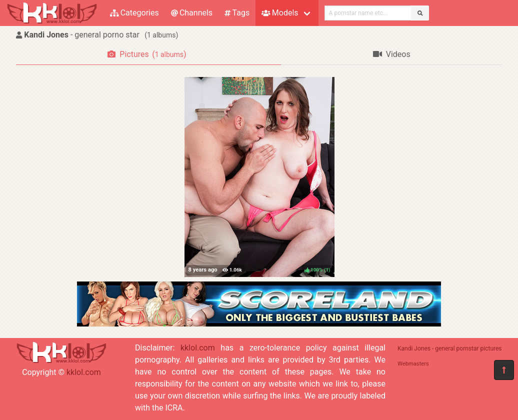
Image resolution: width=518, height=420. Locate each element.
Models (280, 13)
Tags (237, 13)
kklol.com (84, 372)
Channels (192, 13)
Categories (134, 13)
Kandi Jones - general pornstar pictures (450, 348)
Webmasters (413, 364)
